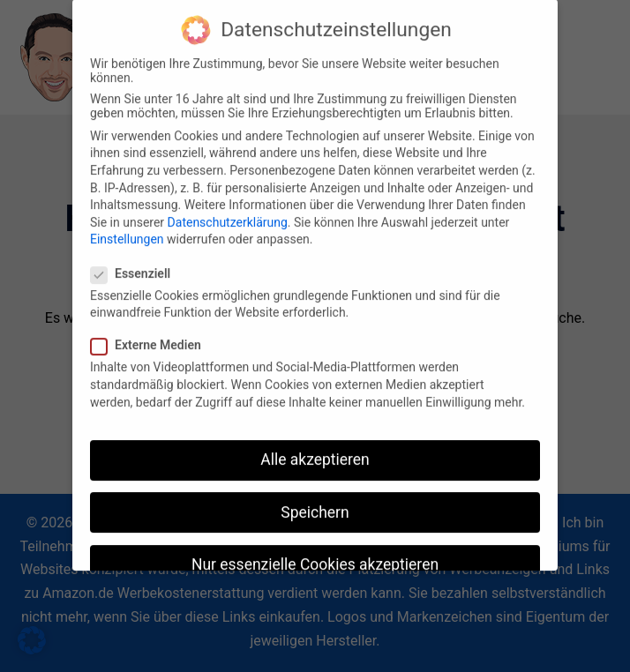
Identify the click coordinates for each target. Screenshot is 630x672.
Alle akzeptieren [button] (315, 449)
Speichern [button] (315, 501)
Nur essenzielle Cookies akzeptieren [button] (315, 554)
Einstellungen (127, 228)
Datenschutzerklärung (228, 212)
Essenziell (136, 263)
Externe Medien (151, 334)
